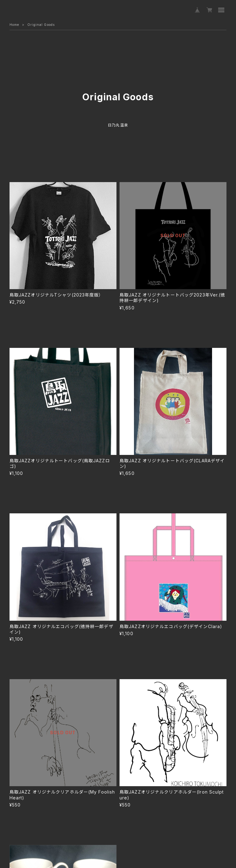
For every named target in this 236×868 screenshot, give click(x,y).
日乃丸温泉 (118, 125)
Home (14, 25)
